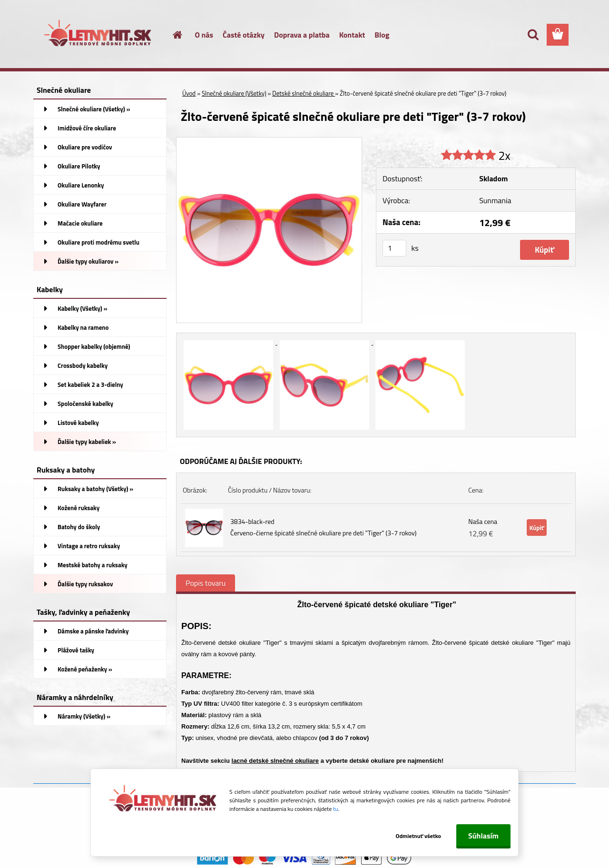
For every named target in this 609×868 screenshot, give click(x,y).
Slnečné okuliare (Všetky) (234, 93)
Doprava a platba (302, 35)
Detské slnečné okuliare (304, 93)
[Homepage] (172, 35)
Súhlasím (483, 836)
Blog (382, 35)
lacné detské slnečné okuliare (275, 761)
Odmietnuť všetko (418, 836)
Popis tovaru (206, 583)
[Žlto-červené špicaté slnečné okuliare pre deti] (269, 141)
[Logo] (99, 35)
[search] (533, 35)
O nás (204, 35)
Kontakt (352, 35)
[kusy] (394, 248)
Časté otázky (244, 35)
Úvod (189, 93)
